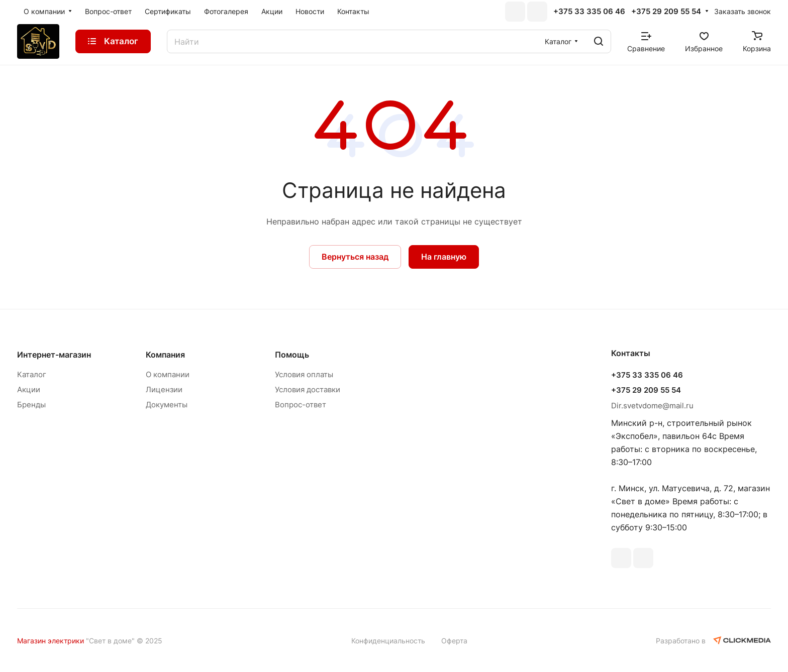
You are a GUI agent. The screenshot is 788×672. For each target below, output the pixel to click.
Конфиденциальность (388, 641)
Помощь (292, 355)
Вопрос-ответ (301, 405)
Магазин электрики (51, 641)
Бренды (31, 405)
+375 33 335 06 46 (589, 12)
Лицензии (164, 389)
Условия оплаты (304, 374)
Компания (165, 355)
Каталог (32, 374)
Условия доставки (308, 389)
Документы (167, 405)
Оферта (454, 641)
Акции (29, 389)
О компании (168, 374)
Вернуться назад (355, 257)
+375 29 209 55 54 (666, 12)
